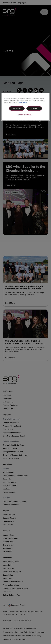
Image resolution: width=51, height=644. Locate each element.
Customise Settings (25, 115)
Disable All (17, 108)
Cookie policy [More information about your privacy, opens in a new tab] (22, 102)
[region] (25, 107)
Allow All (34, 108)
